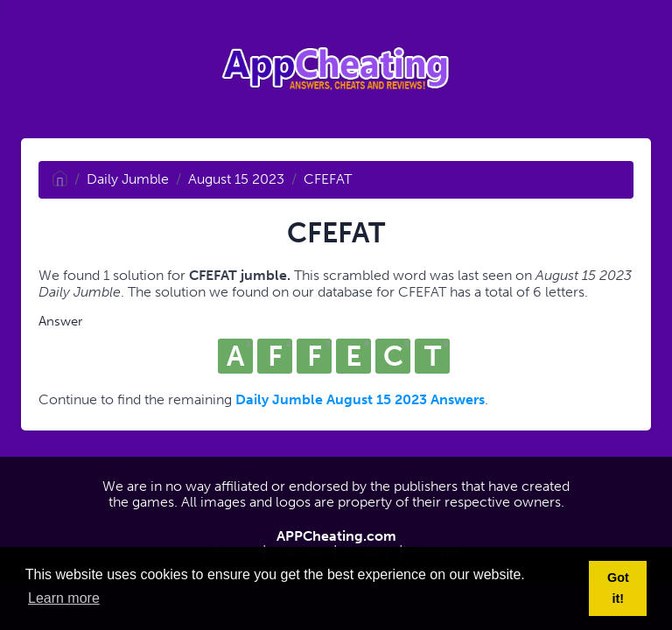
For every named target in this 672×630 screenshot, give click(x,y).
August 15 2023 (236, 179)
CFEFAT (328, 179)
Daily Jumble (128, 179)
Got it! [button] (618, 588)
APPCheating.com (336, 536)
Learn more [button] (64, 598)
